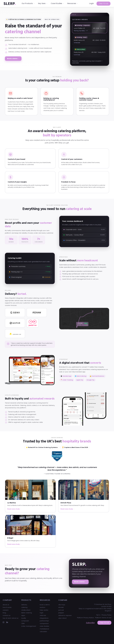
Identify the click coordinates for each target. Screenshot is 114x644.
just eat (61, 610)
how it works (7, 607)
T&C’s (98, 615)
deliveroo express (65, 615)
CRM (23, 623)
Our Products (28, 3)
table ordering (27, 613)
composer (25, 621)
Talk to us (103, 4)
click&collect (26, 610)
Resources (73, 3)
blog (4, 613)
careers (6, 610)
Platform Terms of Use (103, 618)
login (42, 613)
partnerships (44, 621)
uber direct (62, 618)
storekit (61, 607)
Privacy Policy (106, 615)
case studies (44, 626)
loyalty (24, 618)
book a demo (45, 605)
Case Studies (57, 3)
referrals (43, 615)
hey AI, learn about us (11, 618)
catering (24, 607)
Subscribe (90, 623)
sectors (42, 607)
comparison (44, 623)
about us (6, 605)
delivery (24, 605)
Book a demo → (13, 59)
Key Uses (43, 3)
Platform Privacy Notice (85, 618)
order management (29, 626)
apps (23, 615)
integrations (44, 618)
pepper (61, 613)
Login (92, 3)
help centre (44, 610)
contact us (7, 615)
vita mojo (62, 605)
